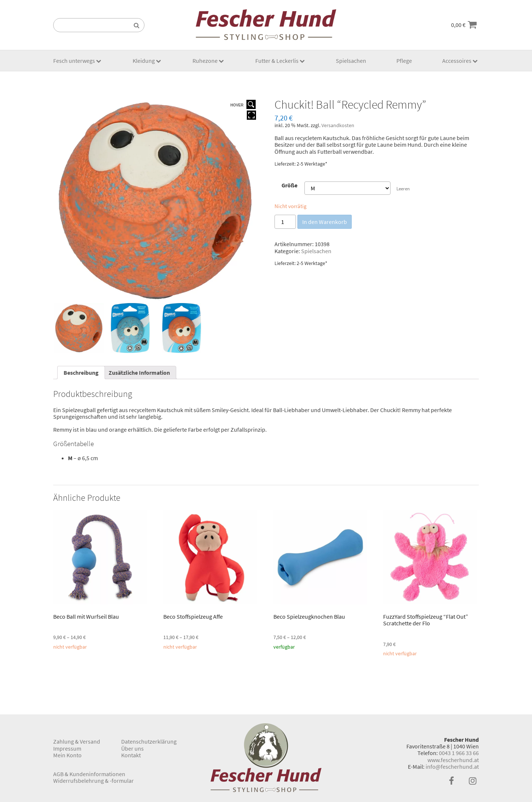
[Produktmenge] (285, 222)
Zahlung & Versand (77, 741)
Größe (289, 185)
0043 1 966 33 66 (459, 753)
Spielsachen (351, 61)
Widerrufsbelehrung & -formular (93, 781)
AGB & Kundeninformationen (89, 774)
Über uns (132, 748)
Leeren (403, 188)
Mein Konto (67, 755)
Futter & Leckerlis (277, 61)
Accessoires (457, 61)
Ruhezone (205, 61)
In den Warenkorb (325, 222)
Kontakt (131, 755)
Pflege (404, 61)
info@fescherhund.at (452, 767)
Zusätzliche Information (139, 373)
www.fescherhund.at (453, 760)
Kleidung (144, 61)
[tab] (81, 373)
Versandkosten (338, 125)
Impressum (67, 748)
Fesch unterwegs (74, 61)
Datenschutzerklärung (149, 741)
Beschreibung (81, 373)
